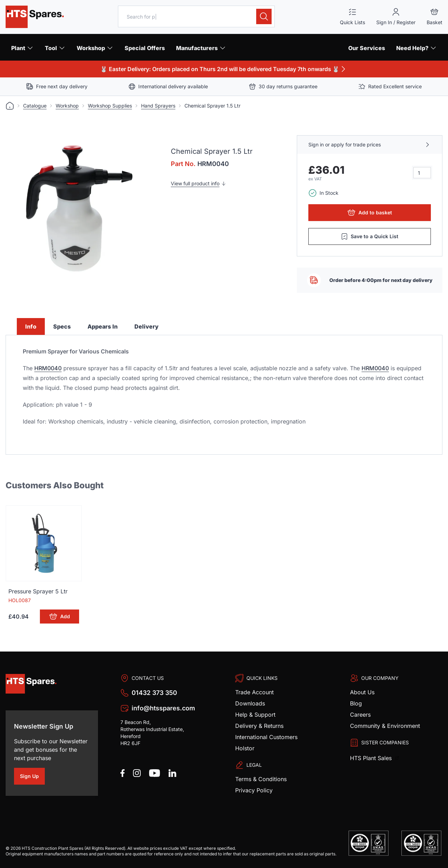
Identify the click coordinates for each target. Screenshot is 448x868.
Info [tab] (31, 326)
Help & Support (255, 715)
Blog (356, 703)
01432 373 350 (154, 693)
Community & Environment (385, 726)
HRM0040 (48, 368)
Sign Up (32, 777)
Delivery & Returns (259, 726)
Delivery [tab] (146, 326)
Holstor (245, 748)
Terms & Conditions (261, 779)
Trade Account (254, 692)
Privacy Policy (254, 790)
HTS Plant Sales (372, 758)
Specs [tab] (62, 326)
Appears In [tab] (103, 326)
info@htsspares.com (163, 708)
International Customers (266, 737)
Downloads (250, 703)
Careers (360, 715)
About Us (362, 692)
